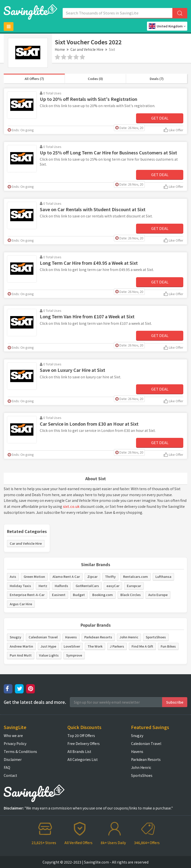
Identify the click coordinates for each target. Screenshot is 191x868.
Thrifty (110, 576)
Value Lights (49, 655)
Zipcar (92, 576)
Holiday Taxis (20, 586)
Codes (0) (95, 79)
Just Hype (48, 646)
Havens (71, 637)
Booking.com (103, 595)
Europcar (134, 586)
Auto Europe (158, 595)
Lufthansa (163, 576)
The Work (95, 646)
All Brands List (79, 751)
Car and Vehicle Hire (87, 49)
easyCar (113, 586)
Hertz (43, 586)
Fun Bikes (168, 646)
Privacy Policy (15, 743)
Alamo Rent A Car (66, 576)
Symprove (74, 655)
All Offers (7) (34, 79)
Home (60, 49)
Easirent (59, 595)
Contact (10, 775)
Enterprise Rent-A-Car (27, 595)
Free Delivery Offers (84, 743)
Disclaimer (13, 759)
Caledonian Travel (43, 637)
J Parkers (117, 646)
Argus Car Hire (21, 604)
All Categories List (83, 759)
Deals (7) (157, 79)
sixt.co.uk (71, 506)
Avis (13, 576)
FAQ (7, 767)
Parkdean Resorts (98, 637)
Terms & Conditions (20, 751)
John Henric (129, 637)
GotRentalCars (87, 586)
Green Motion (34, 576)
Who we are (13, 735)
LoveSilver (72, 646)
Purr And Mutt (21, 655)
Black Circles (131, 595)
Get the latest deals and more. (35, 702)
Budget (79, 595)
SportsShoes (156, 637)
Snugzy (15, 637)
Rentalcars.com (136, 576)
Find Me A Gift (142, 646)
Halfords (61, 586)
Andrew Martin (21, 646)
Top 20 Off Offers (81, 735)
